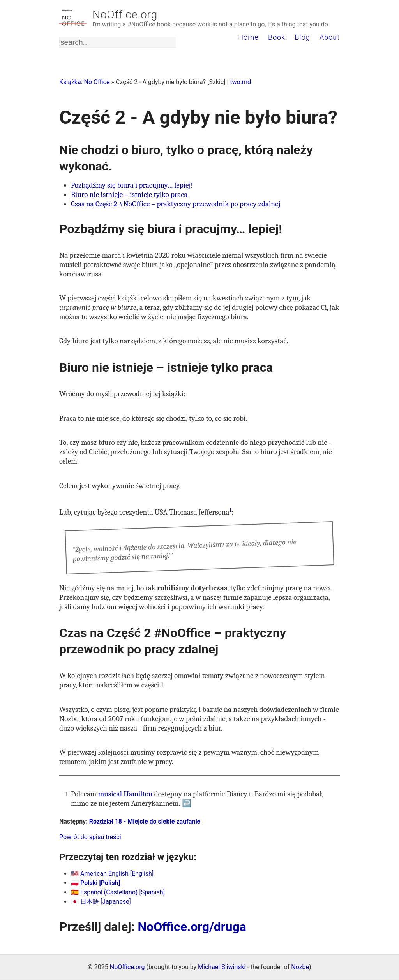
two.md (240, 82)
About (330, 37)
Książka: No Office (85, 82)
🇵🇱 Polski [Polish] (95, 883)
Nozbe (300, 967)
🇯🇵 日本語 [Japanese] (101, 902)
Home (248, 37)
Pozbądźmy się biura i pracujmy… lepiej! (132, 185)
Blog (302, 37)
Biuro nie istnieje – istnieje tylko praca (129, 195)
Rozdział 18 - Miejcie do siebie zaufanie (145, 821)
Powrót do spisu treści (90, 837)
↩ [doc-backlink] (187, 803)
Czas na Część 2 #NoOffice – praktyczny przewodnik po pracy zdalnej (176, 204)
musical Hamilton (125, 794)
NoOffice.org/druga (192, 927)
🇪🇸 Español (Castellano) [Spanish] (118, 892)
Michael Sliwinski (222, 967)
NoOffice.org (125, 15)
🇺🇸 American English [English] (112, 874)
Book (277, 37)
